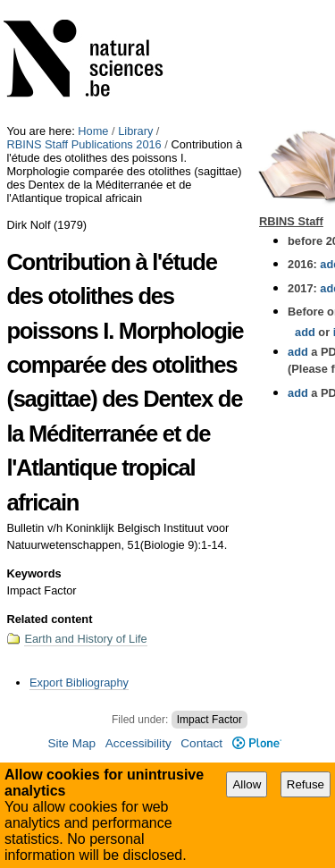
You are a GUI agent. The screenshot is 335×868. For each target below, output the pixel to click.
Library (135, 131)
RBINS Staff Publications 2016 (84, 144)
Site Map (71, 743)
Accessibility (138, 743)
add (305, 332)
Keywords (33, 573)
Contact (201, 743)
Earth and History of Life (85, 639)
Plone (257, 743)
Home (93, 131)
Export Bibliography (79, 683)
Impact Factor (209, 720)
